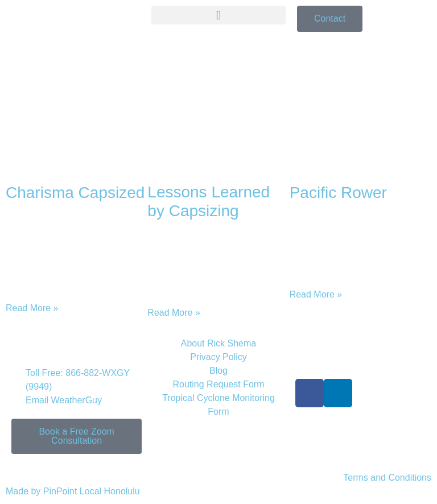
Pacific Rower (338, 193)
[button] (218, 15)
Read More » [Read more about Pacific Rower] (316, 294)
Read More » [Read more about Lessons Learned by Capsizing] (174, 313)
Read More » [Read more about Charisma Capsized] (32, 308)
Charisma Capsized (75, 193)
